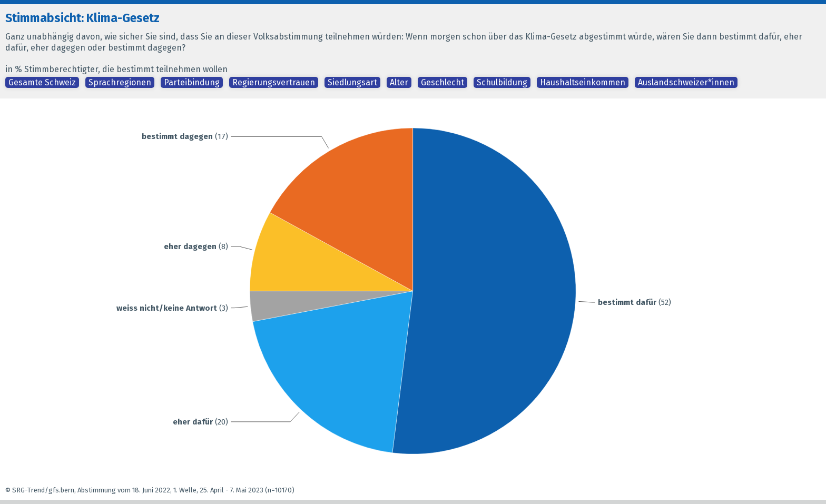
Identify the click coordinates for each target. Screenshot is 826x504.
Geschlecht (442, 82)
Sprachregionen (120, 82)
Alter (399, 82)
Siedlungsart (352, 82)
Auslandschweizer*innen (686, 82)
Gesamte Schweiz (42, 82)
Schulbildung (502, 82)
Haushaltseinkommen (583, 82)
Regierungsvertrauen (274, 82)
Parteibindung (192, 82)
